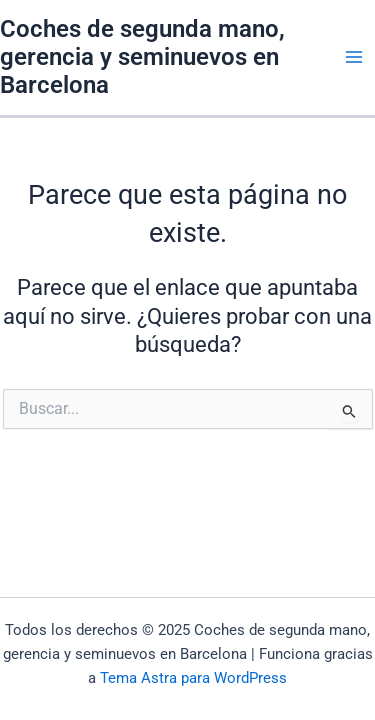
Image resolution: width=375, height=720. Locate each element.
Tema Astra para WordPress (193, 678)
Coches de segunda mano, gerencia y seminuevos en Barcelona (142, 57)
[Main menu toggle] (354, 57)
